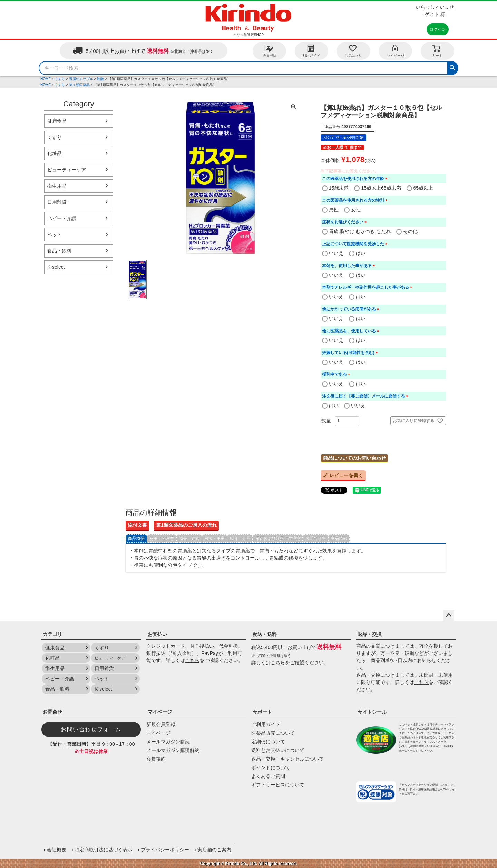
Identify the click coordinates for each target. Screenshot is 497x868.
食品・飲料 (59, 251)
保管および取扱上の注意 (278, 538)
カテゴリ (52, 634)
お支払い (157, 634)
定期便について (268, 742)
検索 (452, 67)
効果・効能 (189, 538)
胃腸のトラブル (81, 79)
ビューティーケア (67, 170)
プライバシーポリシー (165, 850)
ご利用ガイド (266, 724)
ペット (55, 235)
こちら (192, 660)
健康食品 (57, 121)
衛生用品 (57, 186)
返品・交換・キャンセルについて (288, 759)
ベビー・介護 (62, 218)
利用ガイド (311, 51)
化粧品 (55, 153)
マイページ (396, 51)
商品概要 (136, 538)
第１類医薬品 (79, 85)
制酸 (100, 79)
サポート (262, 712)
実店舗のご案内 (214, 850)
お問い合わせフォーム (91, 729)
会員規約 (156, 759)
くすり (60, 79)
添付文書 (137, 525)
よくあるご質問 (268, 776)
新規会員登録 (161, 724)
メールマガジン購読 (168, 742)
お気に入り (353, 51)
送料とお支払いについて (278, 750)
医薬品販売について (273, 733)
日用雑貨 (57, 202)
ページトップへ (449, 616)
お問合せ (52, 712)
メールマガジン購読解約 (173, 750)
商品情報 (339, 538)
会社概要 (57, 850)
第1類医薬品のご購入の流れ (186, 525)
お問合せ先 (315, 538)
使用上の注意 (162, 538)
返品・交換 (370, 634)
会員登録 (270, 51)
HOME (46, 79)
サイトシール (372, 712)
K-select (56, 267)
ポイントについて (271, 767)
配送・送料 (265, 634)
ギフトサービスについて (278, 785)
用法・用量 (214, 538)
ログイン (438, 29)
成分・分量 (240, 538)
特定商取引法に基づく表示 (104, 850)
